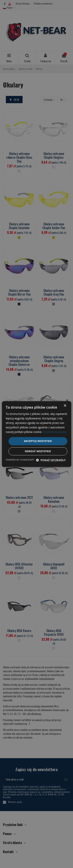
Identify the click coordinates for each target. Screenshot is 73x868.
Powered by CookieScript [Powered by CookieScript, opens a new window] (20, 460)
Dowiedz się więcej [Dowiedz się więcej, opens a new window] (55, 432)
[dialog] (36, 434)
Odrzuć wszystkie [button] (38, 451)
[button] (51, 460)
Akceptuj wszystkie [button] (38, 441)
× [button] (65, 406)
